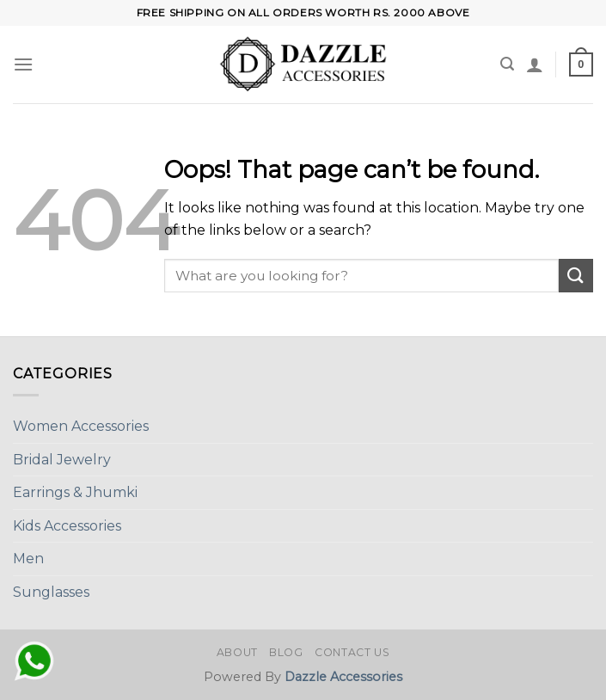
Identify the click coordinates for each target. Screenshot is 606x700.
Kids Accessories (67, 526)
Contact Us (352, 652)
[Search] (507, 64)
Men (28, 559)
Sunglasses (51, 592)
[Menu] (23, 64)
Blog (286, 652)
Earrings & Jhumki (75, 492)
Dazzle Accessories (343, 677)
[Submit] (576, 276)
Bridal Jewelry (62, 460)
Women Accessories (81, 426)
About (237, 652)
